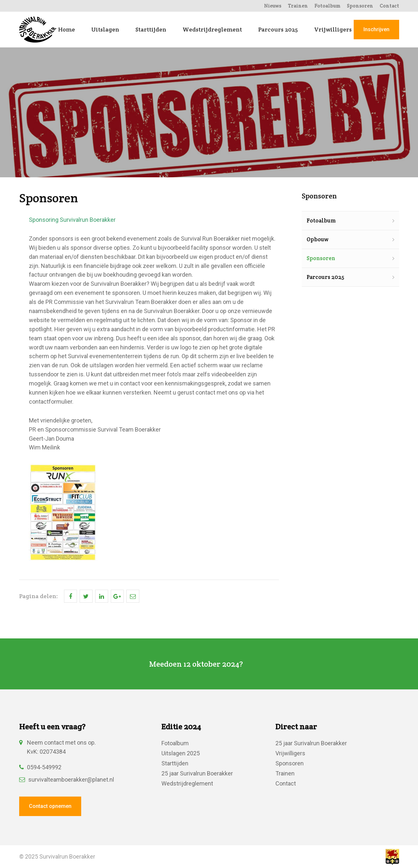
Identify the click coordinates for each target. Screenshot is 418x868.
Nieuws (273, 6)
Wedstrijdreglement (212, 30)
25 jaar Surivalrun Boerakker (197, 773)
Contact (389, 6)
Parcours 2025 (278, 30)
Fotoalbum (327, 6)
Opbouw (317, 239)
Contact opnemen (50, 806)
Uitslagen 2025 (181, 753)
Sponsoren (360, 6)
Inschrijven (376, 29)
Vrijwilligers (333, 30)
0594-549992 (40, 767)
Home (67, 30)
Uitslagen (105, 30)
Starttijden (151, 30)
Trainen (298, 6)
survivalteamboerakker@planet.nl (67, 780)
